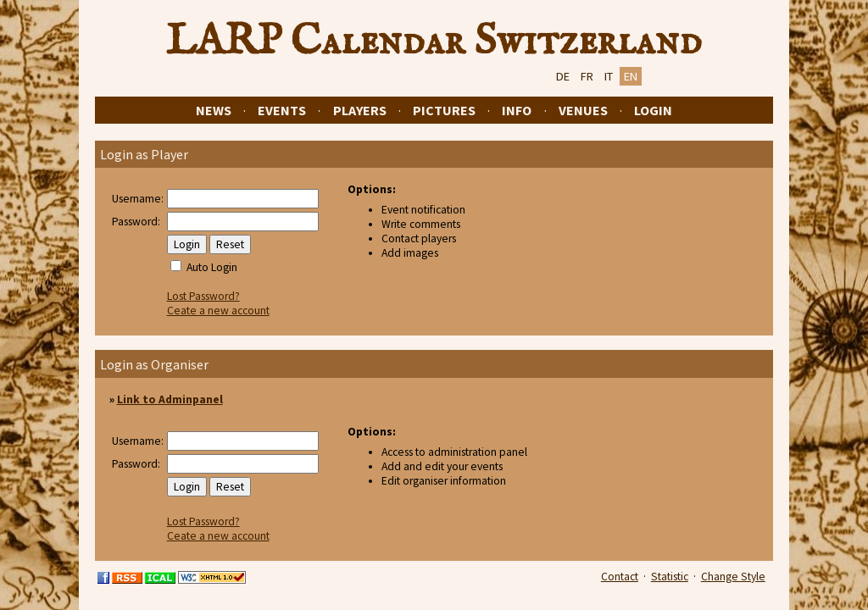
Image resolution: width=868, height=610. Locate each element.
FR (587, 76)
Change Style (733, 577)
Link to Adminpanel (170, 399)
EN (631, 76)
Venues (583, 110)
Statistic (670, 577)
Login (653, 110)
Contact (620, 577)
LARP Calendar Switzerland (434, 42)
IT (609, 76)
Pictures (444, 110)
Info (517, 110)
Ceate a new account (218, 311)
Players (360, 110)
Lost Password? (203, 296)
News (214, 110)
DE (563, 76)
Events (282, 110)
